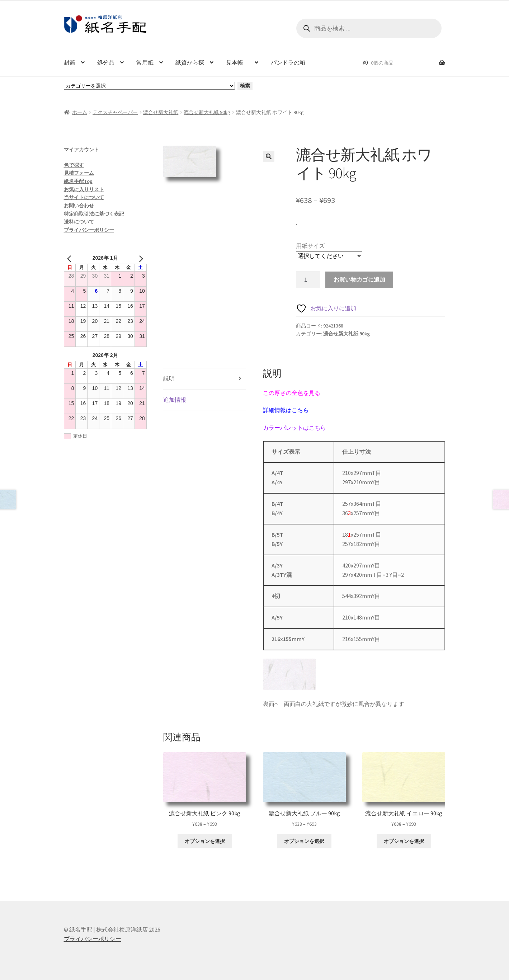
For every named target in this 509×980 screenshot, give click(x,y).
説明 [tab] (169, 378)
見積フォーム (79, 173)
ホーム (80, 112)
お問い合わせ (79, 206)
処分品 (106, 62)
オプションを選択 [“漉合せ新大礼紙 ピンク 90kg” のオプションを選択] (205, 841)
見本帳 (237, 62)
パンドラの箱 (288, 62)
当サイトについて (84, 197)
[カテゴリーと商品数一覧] (149, 86)
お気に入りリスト (84, 189)
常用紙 (145, 62)
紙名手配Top (78, 181)
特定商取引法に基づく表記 (94, 214)
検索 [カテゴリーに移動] (245, 86)
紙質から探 (190, 62)
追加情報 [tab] (175, 400)
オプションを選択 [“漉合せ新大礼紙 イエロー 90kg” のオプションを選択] (404, 841)
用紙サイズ (310, 246)
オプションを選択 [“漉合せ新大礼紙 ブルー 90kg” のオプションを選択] (304, 841)
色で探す (74, 165)
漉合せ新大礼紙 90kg (207, 112)
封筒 (70, 62)
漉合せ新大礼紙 (161, 112)
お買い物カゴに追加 (359, 279)
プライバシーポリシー (89, 230)
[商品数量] (308, 280)
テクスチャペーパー (115, 112)
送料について (79, 222)
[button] (269, 156)
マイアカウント (81, 150)
